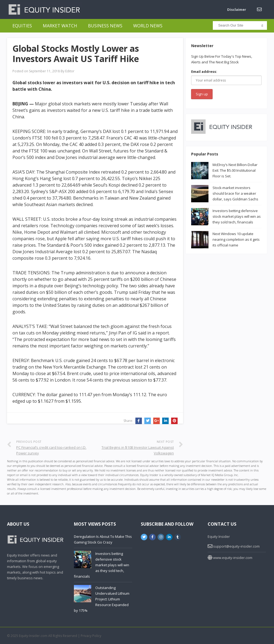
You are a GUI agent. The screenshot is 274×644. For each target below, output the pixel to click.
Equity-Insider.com (33, 636)
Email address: (204, 71)
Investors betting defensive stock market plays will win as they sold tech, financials (237, 216)
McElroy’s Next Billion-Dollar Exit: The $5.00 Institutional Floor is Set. (235, 170)
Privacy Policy (91, 636)
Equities (22, 26)
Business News (105, 26)
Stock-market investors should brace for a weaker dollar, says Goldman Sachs (235, 193)
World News (148, 26)
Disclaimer (237, 9)
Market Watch (60, 26)
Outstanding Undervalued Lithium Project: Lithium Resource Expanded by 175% (102, 599)
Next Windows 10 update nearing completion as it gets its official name (236, 239)
